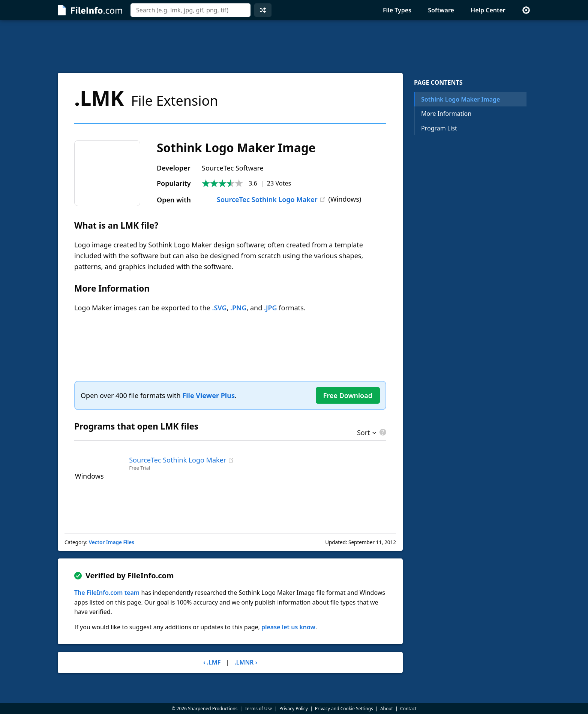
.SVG (219, 308)
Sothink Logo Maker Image (460, 99)
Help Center (488, 10)
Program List (439, 128)
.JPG (271, 308)
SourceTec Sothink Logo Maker (260, 199)
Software (441, 10)
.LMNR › (246, 662)
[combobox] (190, 10)
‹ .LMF (212, 662)
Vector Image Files (112, 542)
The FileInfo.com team (107, 593)
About (387, 709)
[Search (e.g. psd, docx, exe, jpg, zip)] (190, 10)
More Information (446, 114)
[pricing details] (382, 432)
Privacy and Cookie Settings (344, 709)
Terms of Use (258, 709)
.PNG (238, 308)
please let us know (288, 627)
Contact (408, 709)
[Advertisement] (294, 46)
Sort (364, 433)
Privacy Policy (294, 709)
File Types (397, 10)
